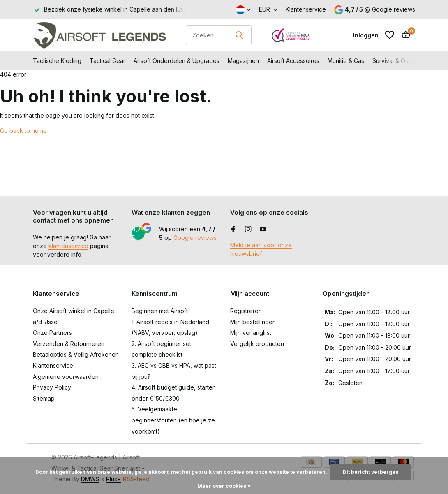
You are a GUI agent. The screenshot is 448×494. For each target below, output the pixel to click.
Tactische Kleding (57, 61)
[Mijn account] (366, 35)
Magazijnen (243, 61)
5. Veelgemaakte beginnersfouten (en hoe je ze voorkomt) (173, 420)
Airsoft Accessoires (293, 61)
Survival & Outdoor (398, 61)
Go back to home (23, 131)
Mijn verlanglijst (251, 333)
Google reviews (394, 9)
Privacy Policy (52, 387)
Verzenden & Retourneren (69, 344)
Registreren (246, 311)
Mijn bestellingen (253, 322)
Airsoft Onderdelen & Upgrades (177, 61)
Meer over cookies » (224, 486)
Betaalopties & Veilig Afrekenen (76, 354)
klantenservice (68, 246)
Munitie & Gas (346, 61)
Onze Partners (52, 333)
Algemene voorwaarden (66, 377)
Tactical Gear (107, 61)
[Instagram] (248, 230)
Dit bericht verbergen (371, 472)
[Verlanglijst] (390, 35)
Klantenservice (306, 9)
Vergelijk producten (257, 344)
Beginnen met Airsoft (160, 311)
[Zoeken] (219, 35)
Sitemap (44, 398)
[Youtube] (263, 230)
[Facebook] (233, 230)
